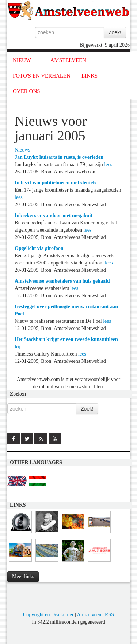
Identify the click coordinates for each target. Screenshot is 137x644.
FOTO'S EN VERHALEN (42, 76)
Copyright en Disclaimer (48, 615)
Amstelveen (89, 615)
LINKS (90, 76)
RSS (109, 615)
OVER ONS (26, 91)
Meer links (23, 576)
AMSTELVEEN (68, 60)
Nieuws (22, 150)
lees (108, 164)
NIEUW (22, 60)
